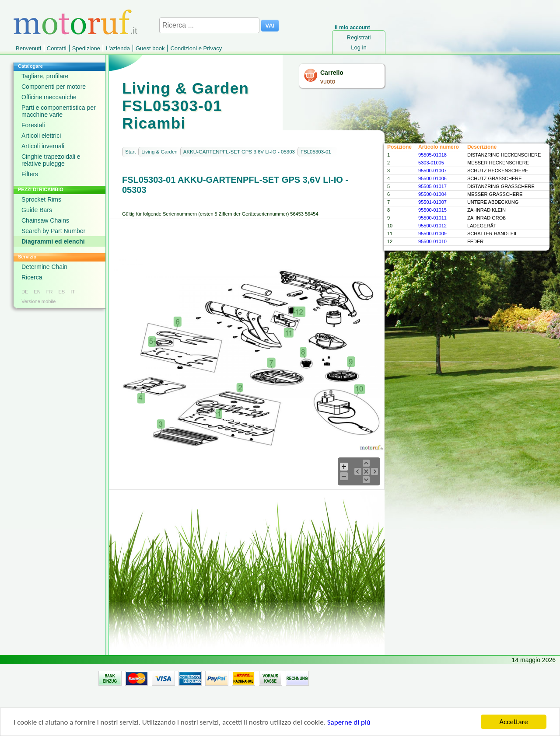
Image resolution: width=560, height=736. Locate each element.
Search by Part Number (53, 231)
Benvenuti (28, 48)
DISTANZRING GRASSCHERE (501, 186)
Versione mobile (38, 301)
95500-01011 (432, 218)
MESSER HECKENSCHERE (498, 163)
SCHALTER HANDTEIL (492, 234)
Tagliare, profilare (45, 76)
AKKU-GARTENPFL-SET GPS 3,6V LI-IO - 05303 (239, 152)
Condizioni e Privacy (196, 48)
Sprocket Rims (41, 199)
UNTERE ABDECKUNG (493, 202)
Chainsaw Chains (45, 220)
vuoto (328, 81)
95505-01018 (432, 155)
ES (61, 292)
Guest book (150, 48)
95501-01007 (432, 202)
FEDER (475, 241)
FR (50, 292)
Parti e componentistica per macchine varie (59, 111)
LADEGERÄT (482, 226)
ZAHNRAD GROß (486, 218)
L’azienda (118, 48)
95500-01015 (432, 210)
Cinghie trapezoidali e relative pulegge (51, 160)
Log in (359, 47)
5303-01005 (431, 163)
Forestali (33, 125)
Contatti (57, 48)
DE (25, 292)
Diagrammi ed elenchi (53, 241)
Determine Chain (44, 267)
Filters (30, 174)
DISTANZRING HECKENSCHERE (504, 155)
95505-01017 (432, 186)
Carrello (332, 73)
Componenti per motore (54, 87)
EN (37, 292)
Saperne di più (349, 723)
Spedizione (86, 48)
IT (73, 292)
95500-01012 (432, 226)
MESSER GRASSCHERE (495, 194)
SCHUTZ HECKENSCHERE (498, 171)
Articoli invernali (43, 146)
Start (130, 152)
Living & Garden (159, 152)
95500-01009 (432, 234)
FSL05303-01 (316, 152)
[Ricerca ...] (209, 25)
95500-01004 (432, 194)
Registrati (359, 37)
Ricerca (32, 277)
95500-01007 (432, 171)
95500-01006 (432, 178)
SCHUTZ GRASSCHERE (495, 178)
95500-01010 (432, 241)
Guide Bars (37, 210)
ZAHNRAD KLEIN (486, 210)
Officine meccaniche (49, 97)
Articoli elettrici (41, 136)
